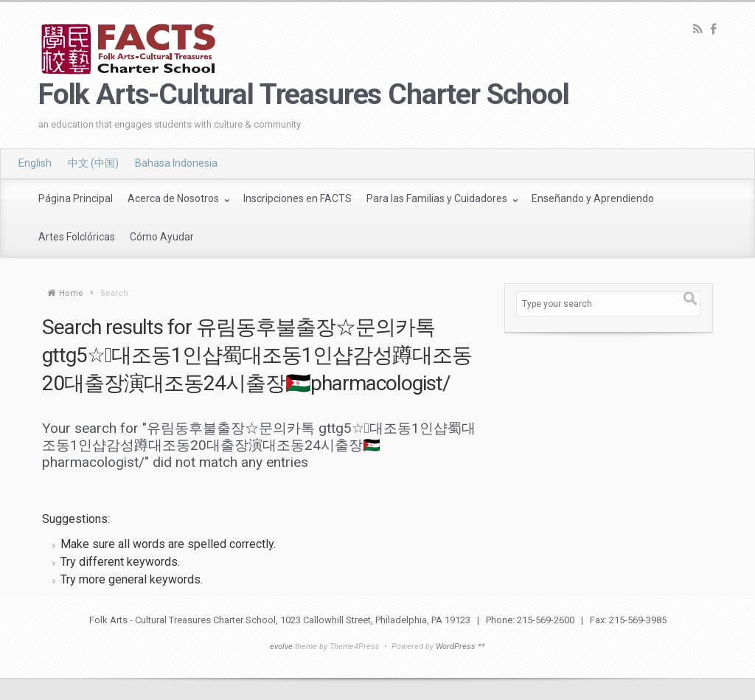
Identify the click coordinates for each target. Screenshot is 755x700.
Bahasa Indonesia (176, 163)
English (35, 163)
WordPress (456, 647)
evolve (281, 647)
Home (71, 293)
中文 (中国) (93, 163)
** (481, 647)
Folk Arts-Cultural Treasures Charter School (304, 94)
